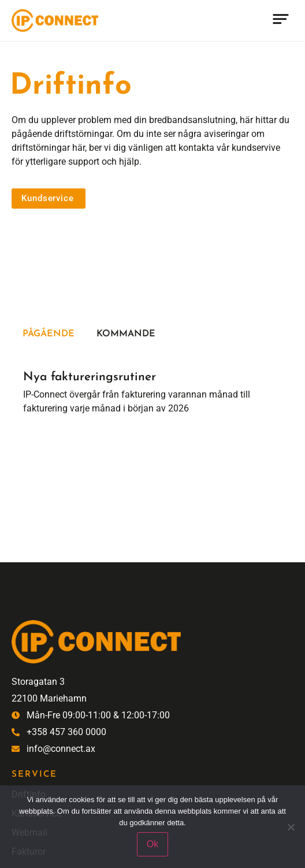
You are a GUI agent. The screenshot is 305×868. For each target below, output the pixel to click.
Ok (152, 844)
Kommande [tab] (126, 334)
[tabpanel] (152, 390)
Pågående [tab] (49, 334)
